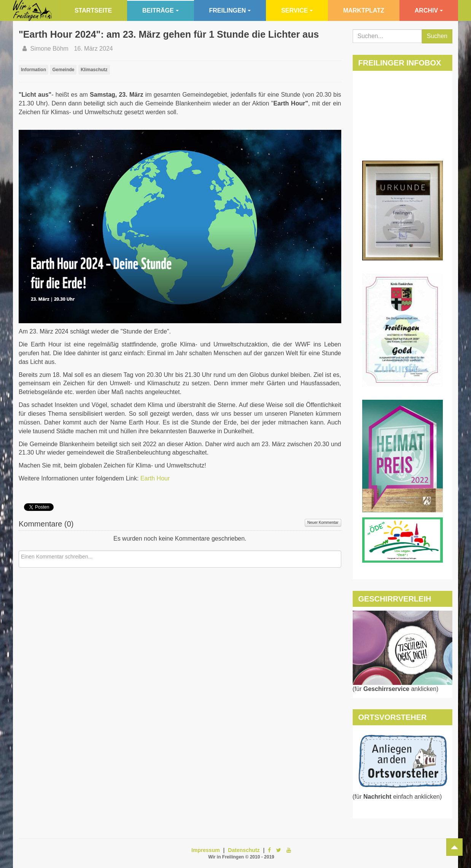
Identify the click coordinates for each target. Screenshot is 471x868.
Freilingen (230, 10)
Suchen (437, 36)
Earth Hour (155, 478)
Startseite (93, 10)
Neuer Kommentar (323, 523)
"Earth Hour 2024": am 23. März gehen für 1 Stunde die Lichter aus (169, 34)
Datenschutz (244, 850)
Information (33, 70)
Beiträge (161, 10)
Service (297, 10)
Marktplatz (364, 10)
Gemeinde (63, 70)
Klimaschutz (94, 70)
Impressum (206, 850)
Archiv (429, 10)
